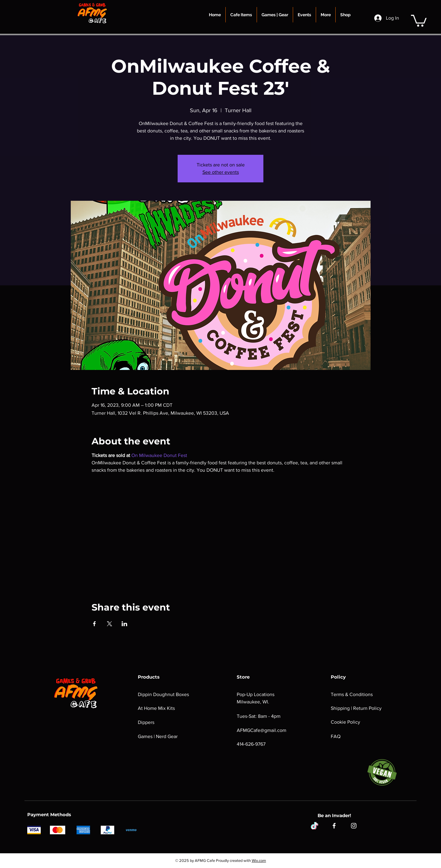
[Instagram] (354, 826)
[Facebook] (334, 826)
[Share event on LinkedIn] (124, 624)
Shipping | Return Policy (356, 708)
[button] (241, 15)
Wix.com (259, 860)
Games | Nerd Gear (158, 736)
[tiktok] (315, 826)
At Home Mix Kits (156, 708)
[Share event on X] (109, 624)
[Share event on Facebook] (94, 624)
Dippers (146, 722)
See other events (221, 172)
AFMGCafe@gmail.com (262, 730)
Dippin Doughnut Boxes (163, 694)
